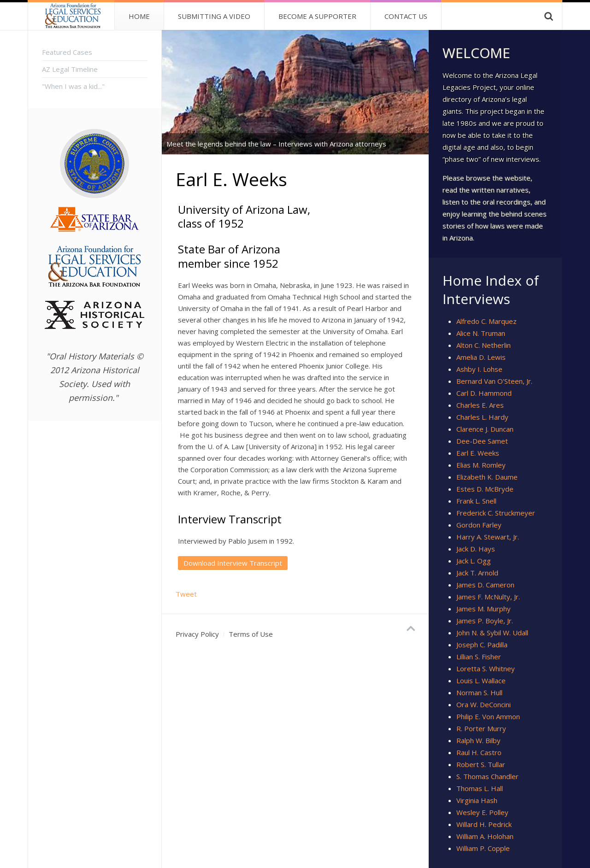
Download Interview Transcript (233, 563)
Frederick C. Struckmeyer (496, 513)
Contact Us (406, 16)
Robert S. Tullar (481, 764)
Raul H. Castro (479, 752)
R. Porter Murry (481, 728)
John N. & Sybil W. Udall (492, 633)
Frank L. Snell (476, 501)
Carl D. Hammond (484, 393)
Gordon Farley (479, 525)
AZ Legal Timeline (70, 69)
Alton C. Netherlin (484, 345)
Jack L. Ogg (474, 561)
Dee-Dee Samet (482, 441)
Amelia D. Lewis (481, 357)
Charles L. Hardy (482, 417)
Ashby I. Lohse (479, 369)
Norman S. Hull (479, 692)
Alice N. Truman (481, 333)
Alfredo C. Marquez (487, 321)
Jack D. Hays (476, 549)
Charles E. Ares (480, 405)
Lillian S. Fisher (479, 657)
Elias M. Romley (481, 465)
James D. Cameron (485, 585)
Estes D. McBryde (485, 489)
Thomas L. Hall (480, 788)
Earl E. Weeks (478, 453)
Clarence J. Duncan (485, 429)
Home (139, 16)
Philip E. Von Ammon (488, 716)
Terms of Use (251, 634)
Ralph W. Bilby (478, 740)
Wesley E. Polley (482, 812)
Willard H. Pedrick (484, 824)
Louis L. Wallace (481, 680)
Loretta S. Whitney (486, 669)
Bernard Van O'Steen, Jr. (494, 381)
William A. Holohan (485, 836)
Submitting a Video (214, 16)
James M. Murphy (484, 609)
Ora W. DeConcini (484, 704)
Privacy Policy (197, 634)
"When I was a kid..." (73, 86)
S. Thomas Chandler (487, 776)
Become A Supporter (317, 16)
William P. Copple (483, 848)
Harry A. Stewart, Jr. (488, 537)
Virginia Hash (477, 800)
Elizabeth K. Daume (487, 477)
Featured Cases (67, 52)
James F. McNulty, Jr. (488, 597)
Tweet (186, 594)
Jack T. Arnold (477, 573)
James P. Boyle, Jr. (485, 621)
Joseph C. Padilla (482, 645)
